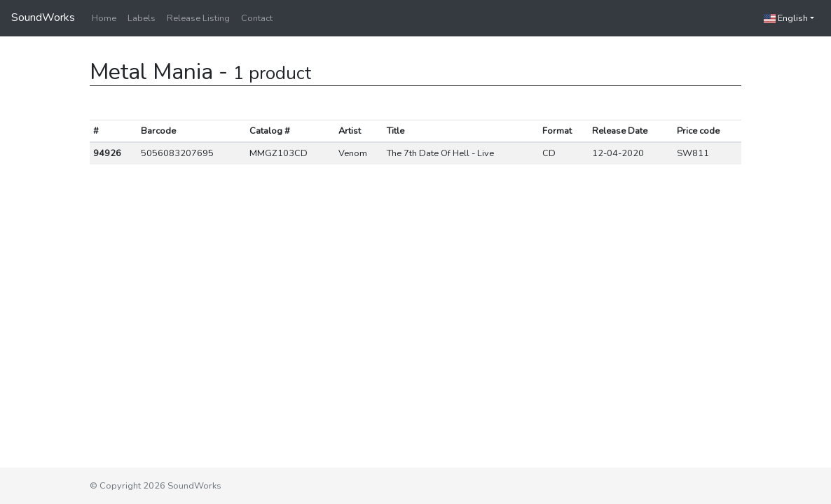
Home (104, 18)
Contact (257, 18)
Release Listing (198, 18)
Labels (142, 18)
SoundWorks (43, 17)
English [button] (786, 18)
